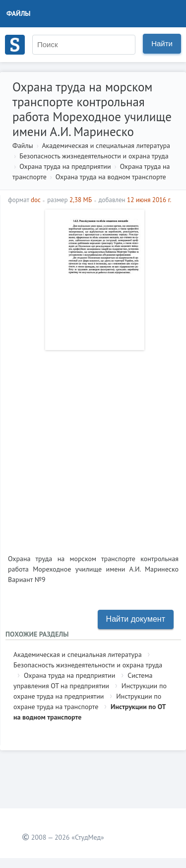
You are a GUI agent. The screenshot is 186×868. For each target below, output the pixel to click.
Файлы (19, 13)
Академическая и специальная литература (106, 145)
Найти (162, 43)
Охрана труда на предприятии (65, 166)
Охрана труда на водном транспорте (111, 177)
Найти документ (136, 619)
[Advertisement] (93, 448)
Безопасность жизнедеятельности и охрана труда (94, 156)
